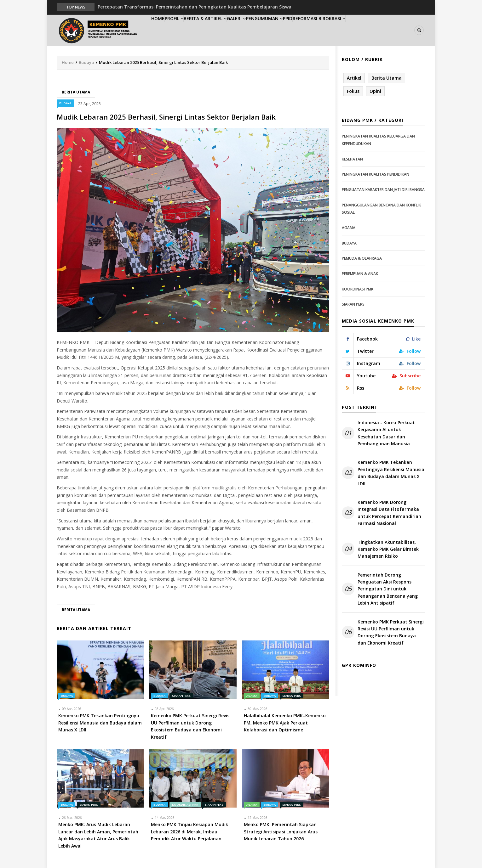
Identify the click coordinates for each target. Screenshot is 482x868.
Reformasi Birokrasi (363, 30)
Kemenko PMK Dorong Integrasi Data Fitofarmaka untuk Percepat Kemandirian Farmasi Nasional (389, 513)
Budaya (86, 63)
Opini (375, 91)
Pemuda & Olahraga (362, 259)
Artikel (354, 78)
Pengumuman (295, 30)
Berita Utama (76, 92)
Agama (252, 696)
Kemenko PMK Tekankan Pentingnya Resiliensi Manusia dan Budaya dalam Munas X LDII (391, 473)
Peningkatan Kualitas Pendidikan (376, 175)
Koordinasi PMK (185, 805)
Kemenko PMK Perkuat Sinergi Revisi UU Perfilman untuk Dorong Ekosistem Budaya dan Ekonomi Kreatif (391, 633)
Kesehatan (352, 159)
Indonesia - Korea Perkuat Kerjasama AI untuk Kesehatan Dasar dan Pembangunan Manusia (386, 433)
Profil (186, 30)
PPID (326, 30)
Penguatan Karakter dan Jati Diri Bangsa (383, 190)
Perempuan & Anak (360, 274)
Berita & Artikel (223, 30)
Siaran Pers (181, 696)
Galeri (261, 30)
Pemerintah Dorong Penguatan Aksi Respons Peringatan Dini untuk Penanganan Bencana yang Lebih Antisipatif (388, 589)
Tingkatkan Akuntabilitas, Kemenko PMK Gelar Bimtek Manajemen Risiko (388, 550)
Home (162, 30)
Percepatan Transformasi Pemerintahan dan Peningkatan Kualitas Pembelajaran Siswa (195, 7)
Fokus (353, 91)
